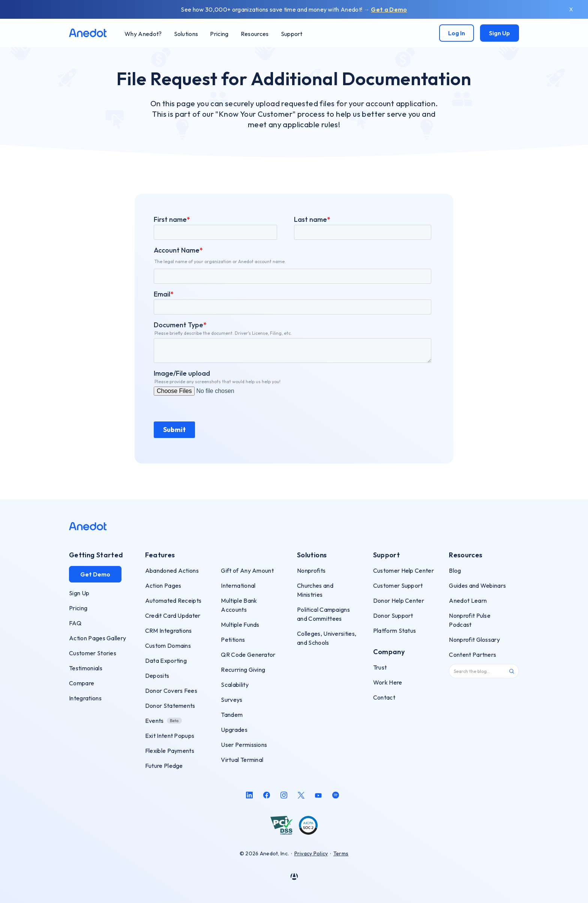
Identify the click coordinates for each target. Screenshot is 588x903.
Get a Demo (389, 9)
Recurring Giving (243, 670)
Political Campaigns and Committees (323, 614)
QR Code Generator (248, 655)
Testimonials (86, 668)
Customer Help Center (403, 570)
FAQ (75, 623)
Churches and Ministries (315, 590)
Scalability (235, 685)
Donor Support (393, 616)
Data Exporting (166, 661)
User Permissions (244, 745)
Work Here (388, 682)
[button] (186, 34)
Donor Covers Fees (171, 691)
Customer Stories (93, 653)
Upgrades (234, 730)
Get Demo (95, 574)
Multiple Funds (240, 625)
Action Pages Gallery (97, 638)
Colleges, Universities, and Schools (327, 638)
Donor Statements (170, 706)
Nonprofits (311, 570)
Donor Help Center (399, 600)
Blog (455, 570)
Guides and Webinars (477, 585)
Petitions (233, 640)
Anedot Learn (468, 600)
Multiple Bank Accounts (239, 605)
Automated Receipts (173, 600)
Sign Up (499, 33)
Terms (341, 853)
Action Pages (163, 585)
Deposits (157, 676)
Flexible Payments (170, 751)
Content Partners (472, 655)
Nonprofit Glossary (474, 640)
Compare (82, 683)
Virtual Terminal (242, 760)
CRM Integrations (169, 631)
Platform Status (395, 631)
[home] (88, 33)
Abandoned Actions (172, 570)
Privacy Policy (311, 853)
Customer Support (398, 585)
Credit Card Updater (173, 616)
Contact (384, 697)
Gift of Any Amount (247, 570)
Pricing (78, 608)
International (238, 585)
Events (154, 721)
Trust (380, 667)
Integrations (85, 698)
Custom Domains (168, 646)
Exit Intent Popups (170, 736)
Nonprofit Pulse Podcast (470, 620)
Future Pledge (164, 766)
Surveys (232, 700)
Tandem (232, 715)
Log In (457, 33)
